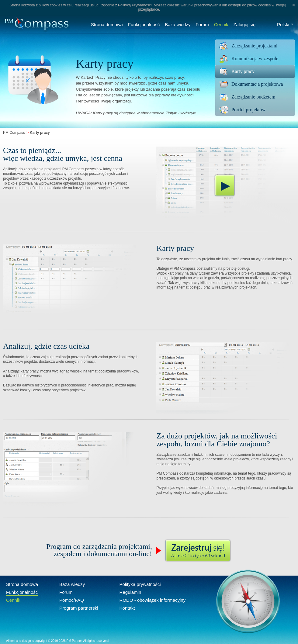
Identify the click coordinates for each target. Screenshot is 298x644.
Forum (202, 24)
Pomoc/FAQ (72, 600)
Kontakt (127, 608)
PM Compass (14, 133)
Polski (285, 24)
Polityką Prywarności (135, 5)
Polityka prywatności (140, 584)
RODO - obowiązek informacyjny (153, 600)
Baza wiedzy (178, 24)
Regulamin (130, 592)
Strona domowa (107, 24)
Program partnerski (79, 608)
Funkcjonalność (144, 24)
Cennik (221, 24)
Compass (36, 24)
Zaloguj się (244, 24)
